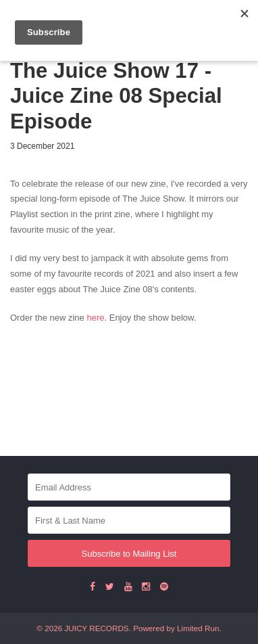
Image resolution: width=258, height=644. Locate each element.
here (95, 318)
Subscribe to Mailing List (129, 554)
